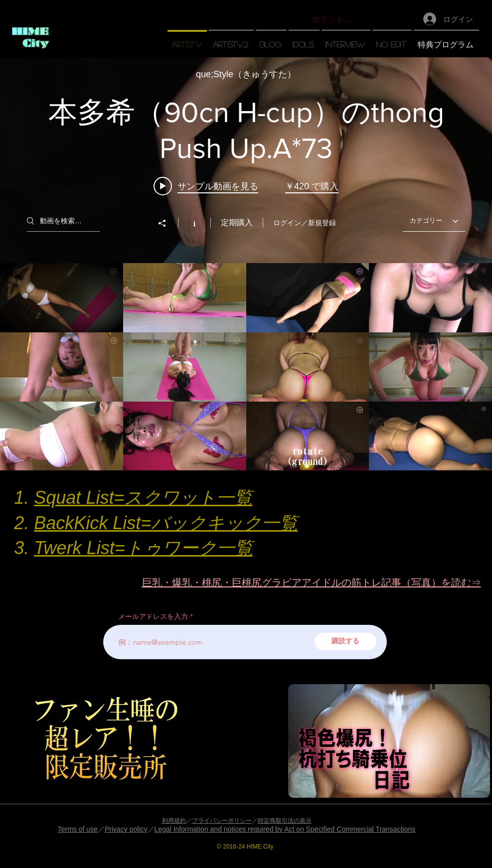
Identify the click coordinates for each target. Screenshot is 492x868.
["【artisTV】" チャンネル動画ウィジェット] (246, 264)
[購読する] (345, 642)
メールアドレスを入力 (153, 616)
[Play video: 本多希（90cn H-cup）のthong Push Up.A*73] (206, 186)
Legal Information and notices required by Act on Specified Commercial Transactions (285, 829)
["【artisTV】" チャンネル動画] (246, 367)
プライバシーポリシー (222, 821)
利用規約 (174, 821)
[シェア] (167, 223)
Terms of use (78, 829)
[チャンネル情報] (194, 223)
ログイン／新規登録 (305, 223)
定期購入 (237, 222)
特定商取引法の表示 (285, 821)
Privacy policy (126, 829)
